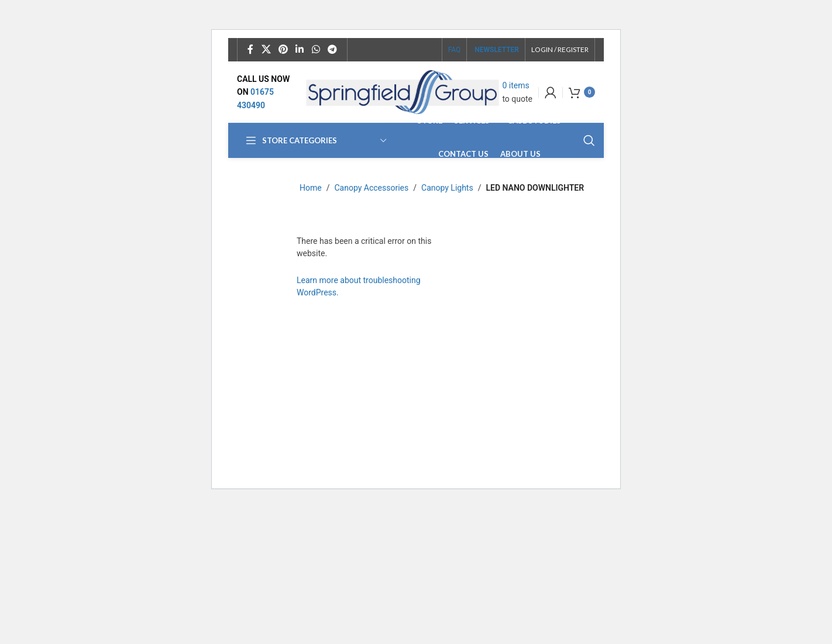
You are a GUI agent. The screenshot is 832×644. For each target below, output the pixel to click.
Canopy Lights (447, 188)
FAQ (455, 50)
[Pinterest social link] (283, 49)
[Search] (589, 140)
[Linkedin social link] (300, 49)
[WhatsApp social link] (316, 49)
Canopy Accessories (371, 188)
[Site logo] (403, 91)
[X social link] (266, 49)
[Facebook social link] (250, 49)
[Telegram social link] (332, 49)
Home (311, 188)
